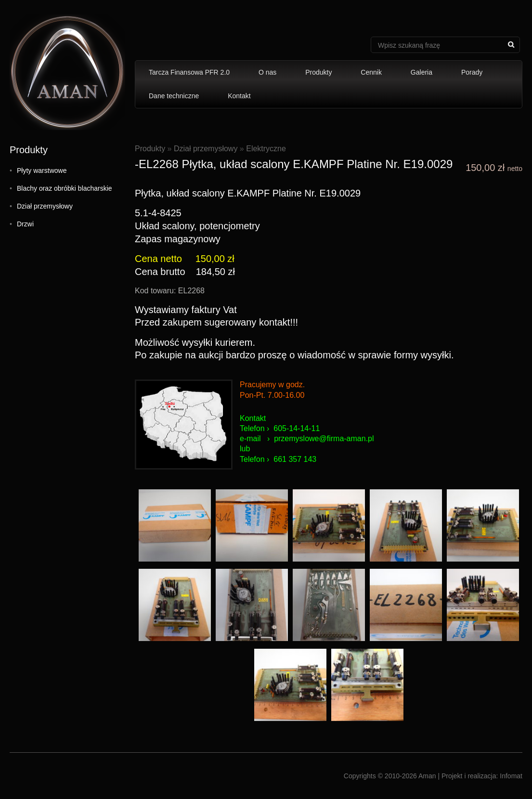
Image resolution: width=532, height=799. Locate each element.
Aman (427, 776)
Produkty (318, 72)
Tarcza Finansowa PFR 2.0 (189, 72)
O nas (267, 72)
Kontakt (239, 96)
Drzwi (25, 224)
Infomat (511, 776)
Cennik (371, 72)
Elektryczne (266, 149)
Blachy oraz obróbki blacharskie (65, 188)
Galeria (422, 72)
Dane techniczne (174, 96)
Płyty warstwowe (42, 170)
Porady (472, 72)
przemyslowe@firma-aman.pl (324, 439)
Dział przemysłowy (45, 206)
